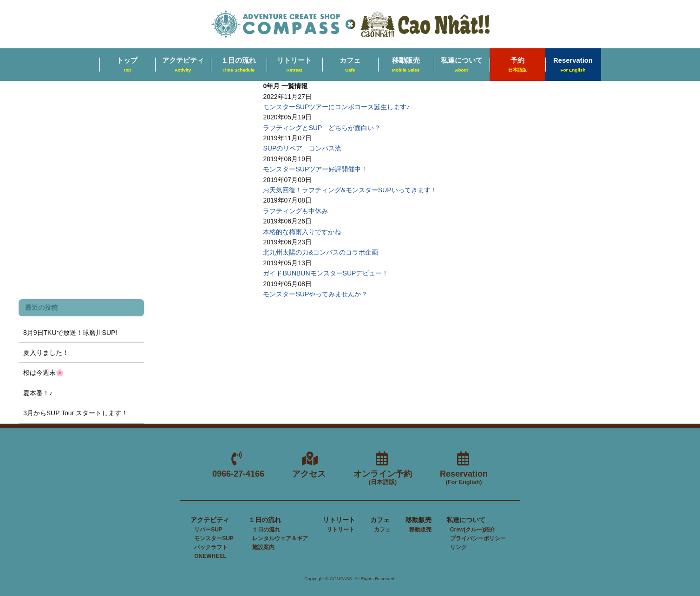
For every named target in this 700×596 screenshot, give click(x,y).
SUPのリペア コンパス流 (302, 148)
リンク (458, 547)
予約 (517, 65)
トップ (127, 65)
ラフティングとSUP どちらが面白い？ (322, 128)
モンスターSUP (214, 538)
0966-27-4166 (238, 474)
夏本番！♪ (38, 393)
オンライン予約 (383, 478)
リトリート (294, 65)
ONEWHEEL (210, 556)
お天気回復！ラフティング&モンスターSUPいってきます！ (350, 190)
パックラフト (211, 547)
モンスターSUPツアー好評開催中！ (315, 169)
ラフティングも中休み (295, 211)
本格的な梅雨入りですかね (302, 232)
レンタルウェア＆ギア (280, 538)
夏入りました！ (46, 353)
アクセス (309, 474)
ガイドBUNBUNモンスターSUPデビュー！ (326, 273)
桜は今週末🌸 (43, 373)
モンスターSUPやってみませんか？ (315, 294)
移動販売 (406, 65)
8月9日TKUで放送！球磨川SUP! (70, 333)
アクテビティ (183, 65)
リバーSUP (208, 530)
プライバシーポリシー (478, 538)
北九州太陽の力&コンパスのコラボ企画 (320, 252)
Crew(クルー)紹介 (473, 530)
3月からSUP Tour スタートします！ (75, 413)
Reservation (573, 65)
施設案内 (263, 547)
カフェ (350, 65)
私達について (462, 65)
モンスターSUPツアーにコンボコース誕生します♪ (336, 107)
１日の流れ (239, 65)
